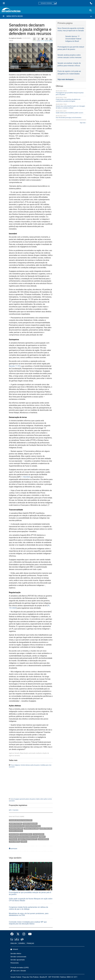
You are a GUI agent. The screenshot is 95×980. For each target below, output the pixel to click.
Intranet (14, 949)
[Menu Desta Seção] (47, 16)
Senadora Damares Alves (17, 826)
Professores (13, 839)
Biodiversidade (14, 834)
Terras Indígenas (14, 842)
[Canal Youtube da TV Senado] (29, 934)
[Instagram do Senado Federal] (24, 934)
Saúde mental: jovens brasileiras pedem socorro (70, 113)
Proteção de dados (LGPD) (20, 968)
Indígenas (42, 837)
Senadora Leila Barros (16, 831)
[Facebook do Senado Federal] (13, 934)
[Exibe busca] (90, 10)
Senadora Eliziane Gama (33, 826)
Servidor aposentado (18, 960)
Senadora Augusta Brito (30, 824)
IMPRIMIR (13, 849)
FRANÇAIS (30, 943)
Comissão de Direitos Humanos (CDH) (21, 820)
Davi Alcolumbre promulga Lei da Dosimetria (69, 118)
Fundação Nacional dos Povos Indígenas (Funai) (23, 837)
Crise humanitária (38, 834)
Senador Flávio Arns (46, 828)
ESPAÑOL (22, 943)
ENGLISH (14, 943)
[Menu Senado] (4, 3)
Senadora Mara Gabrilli (16, 828)
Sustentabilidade (43, 839)
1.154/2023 (26, 477)
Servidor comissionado (18, 957)
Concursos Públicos (26, 834)
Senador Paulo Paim (15, 824)
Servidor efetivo (16, 954)
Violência (24, 842)
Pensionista (15, 963)
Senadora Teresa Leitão (31, 828)
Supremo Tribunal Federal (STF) (28, 839)
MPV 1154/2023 (14, 810)
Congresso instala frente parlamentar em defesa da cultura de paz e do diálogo (28, 908)
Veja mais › (83, 123)
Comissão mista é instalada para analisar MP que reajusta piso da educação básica (28, 923)
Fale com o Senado (18, 971)
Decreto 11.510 (15, 366)
